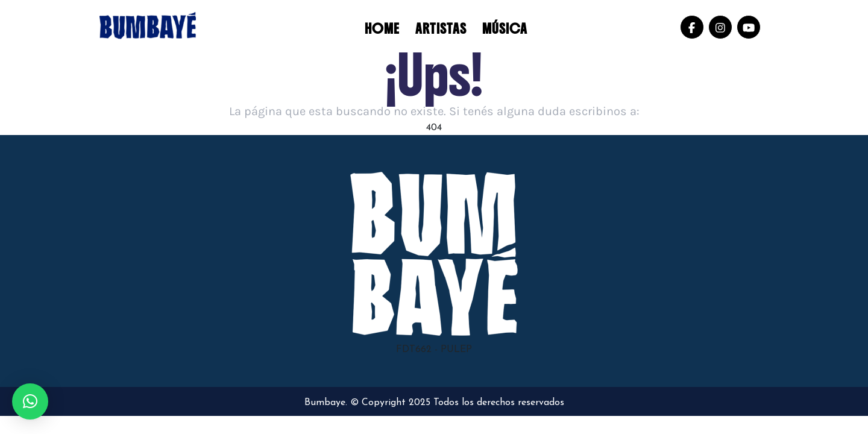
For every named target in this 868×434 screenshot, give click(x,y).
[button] (30, 401)
